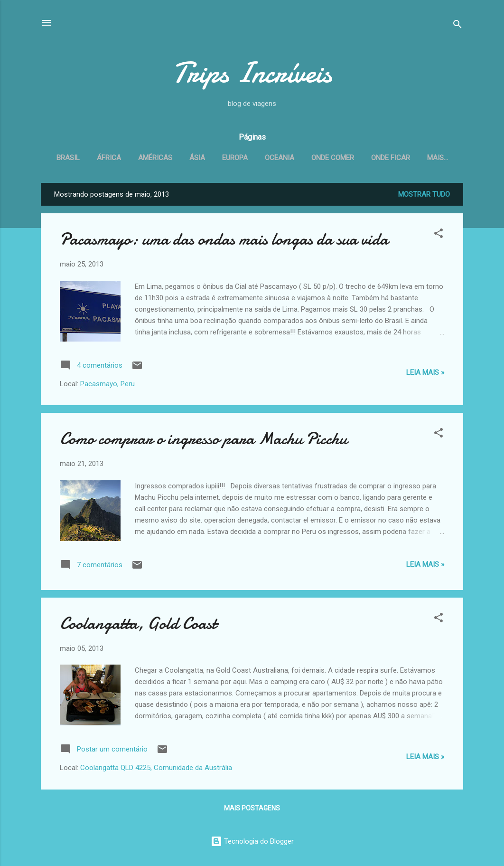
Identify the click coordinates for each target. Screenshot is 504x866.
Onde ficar (410, 158)
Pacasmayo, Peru (107, 386)
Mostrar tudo (424, 196)
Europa (254, 158)
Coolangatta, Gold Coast (138, 625)
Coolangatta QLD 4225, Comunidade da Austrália (156, 770)
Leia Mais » (425, 374)
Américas (174, 158)
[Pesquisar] (457, 26)
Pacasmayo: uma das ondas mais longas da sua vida (224, 241)
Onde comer (352, 158)
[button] (439, 237)
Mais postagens (252, 810)
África (128, 158)
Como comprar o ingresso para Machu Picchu (203, 441)
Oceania (299, 158)
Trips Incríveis (252, 73)
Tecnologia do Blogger (252, 841)
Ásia (216, 158)
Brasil (87, 158)
